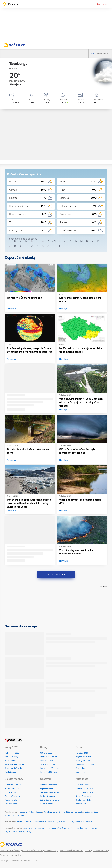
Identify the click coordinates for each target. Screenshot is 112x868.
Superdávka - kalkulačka (14, 815)
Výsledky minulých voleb (15, 764)
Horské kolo (28, 822)
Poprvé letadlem (47, 789)
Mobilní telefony (29, 828)
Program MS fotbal (83, 757)
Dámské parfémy (59, 828)
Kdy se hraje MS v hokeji (50, 768)
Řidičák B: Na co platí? (85, 796)
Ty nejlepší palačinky (13, 785)
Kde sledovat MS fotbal (85, 764)
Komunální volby (11, 757)
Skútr (50, 822)
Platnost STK (81, 804)
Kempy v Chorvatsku (48, 785)
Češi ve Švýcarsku (47, 796)
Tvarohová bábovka (12, 796)
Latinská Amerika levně (50, 800)
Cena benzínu (49, 812)
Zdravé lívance (11, 792)
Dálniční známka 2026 (85, 789)
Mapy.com (23, 812)
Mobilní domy (69, 822)
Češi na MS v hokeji (48, 764)
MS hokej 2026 (46, 753)
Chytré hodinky (11, 832)
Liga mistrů (80, 772)
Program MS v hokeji (48, 757)
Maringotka (57, 822)
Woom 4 (79, 822)
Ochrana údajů (51, 850)
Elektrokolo (88, 822)
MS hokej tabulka (47, 761)
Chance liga (80, 768)
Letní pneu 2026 (82, 785)
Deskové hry (82, 828)
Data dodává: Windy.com (72, 850)
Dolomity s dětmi (47, 804)
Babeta (19, 822)
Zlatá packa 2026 (63, 812)
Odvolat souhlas (100, 850)
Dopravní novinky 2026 (85, 792)
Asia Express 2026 (91, 812)
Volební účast (10, 772)
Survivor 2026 (77, 812)
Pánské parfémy (24, 832)
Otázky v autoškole (83, 800)
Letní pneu (72, 828)
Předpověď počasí (35, 812)
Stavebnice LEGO (44, 828)
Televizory (93, 828)
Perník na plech (11, 804)
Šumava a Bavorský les (49, 792)
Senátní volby (10, 761)
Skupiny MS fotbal (83, 761)
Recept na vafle (11, 800)
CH (54, 241)
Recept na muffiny (12, 789)
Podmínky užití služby (32, 850)
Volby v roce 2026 (12, 753)
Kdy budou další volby (13, 768)
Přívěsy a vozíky (40, 822)
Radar (88, 850)
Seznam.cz (102, 4)
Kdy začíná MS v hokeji (49, 772)
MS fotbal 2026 (82, 753)
